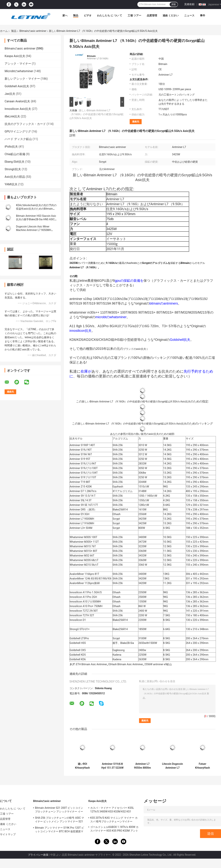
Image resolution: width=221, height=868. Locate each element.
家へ (65, 15)
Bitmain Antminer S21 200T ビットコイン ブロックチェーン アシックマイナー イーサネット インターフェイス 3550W (59, 810)
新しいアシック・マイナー (22, 79)
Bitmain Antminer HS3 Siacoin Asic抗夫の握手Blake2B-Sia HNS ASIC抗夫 (37, 219)
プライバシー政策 (38, 855)
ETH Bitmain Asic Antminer (91, 664)
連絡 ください (171, 15)
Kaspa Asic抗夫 (15, 56)
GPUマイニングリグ (18, 131)
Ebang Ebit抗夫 (15, 162)
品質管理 (152, 15)
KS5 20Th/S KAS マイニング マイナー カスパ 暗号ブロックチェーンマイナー (114, 820)
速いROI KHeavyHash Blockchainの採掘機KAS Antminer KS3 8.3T (82, 766)
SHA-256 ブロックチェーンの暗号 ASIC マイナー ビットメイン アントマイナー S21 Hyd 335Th (59, 820)
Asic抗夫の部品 (15, 177)
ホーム (4, 31)
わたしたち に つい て (110, 15)
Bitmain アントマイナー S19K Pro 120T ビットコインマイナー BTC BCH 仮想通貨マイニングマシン (59, 830)
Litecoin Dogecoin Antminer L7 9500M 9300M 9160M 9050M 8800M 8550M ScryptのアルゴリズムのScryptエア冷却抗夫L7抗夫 (172, 766)
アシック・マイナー (18, 64)
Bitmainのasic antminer (33, 31)
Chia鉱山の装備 (15, 154)
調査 (174, 4)
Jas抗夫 (10, 94)
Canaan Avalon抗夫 (17, 101)
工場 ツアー (134, 15)
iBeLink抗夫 (12, 116)
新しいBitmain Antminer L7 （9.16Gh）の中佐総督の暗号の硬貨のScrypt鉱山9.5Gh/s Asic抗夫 (97, 114)
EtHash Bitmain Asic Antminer (126, 664)
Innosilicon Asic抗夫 (18, 109)
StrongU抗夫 (13, 169)
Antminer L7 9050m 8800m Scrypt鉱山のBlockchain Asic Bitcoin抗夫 (142, 766)
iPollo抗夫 (11, 147)
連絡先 (136, 122)
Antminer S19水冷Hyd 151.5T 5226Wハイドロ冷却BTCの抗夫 (112, 766)
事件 (203, 15)
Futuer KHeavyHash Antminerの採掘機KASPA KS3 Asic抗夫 (202, 766)
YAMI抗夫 (11, 184)
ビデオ (88, 15)
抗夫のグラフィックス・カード (25, 124)
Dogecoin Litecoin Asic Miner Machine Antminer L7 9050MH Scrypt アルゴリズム (34, 230)
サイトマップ (8, 834)
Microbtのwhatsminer (19, 71)
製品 (76, 15)
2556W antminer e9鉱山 (158, 664)
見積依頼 (189, 4)
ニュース (189, 15)
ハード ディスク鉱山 (18, 139)
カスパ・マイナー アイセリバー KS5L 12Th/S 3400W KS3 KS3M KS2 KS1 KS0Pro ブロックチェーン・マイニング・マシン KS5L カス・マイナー (114, 810)
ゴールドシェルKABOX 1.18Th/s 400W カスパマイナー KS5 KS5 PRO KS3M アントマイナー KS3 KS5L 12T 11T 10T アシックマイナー (115, 829)
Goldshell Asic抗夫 (17, 86)
